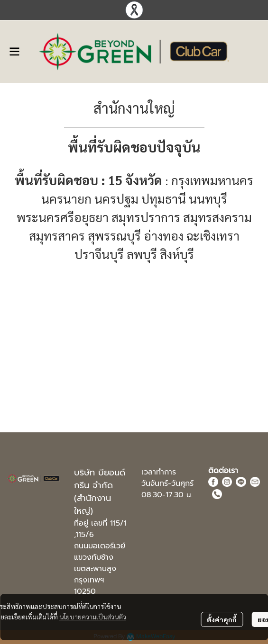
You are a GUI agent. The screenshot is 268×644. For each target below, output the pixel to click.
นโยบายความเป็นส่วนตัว (93, 617)
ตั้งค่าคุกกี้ (222, 619)
